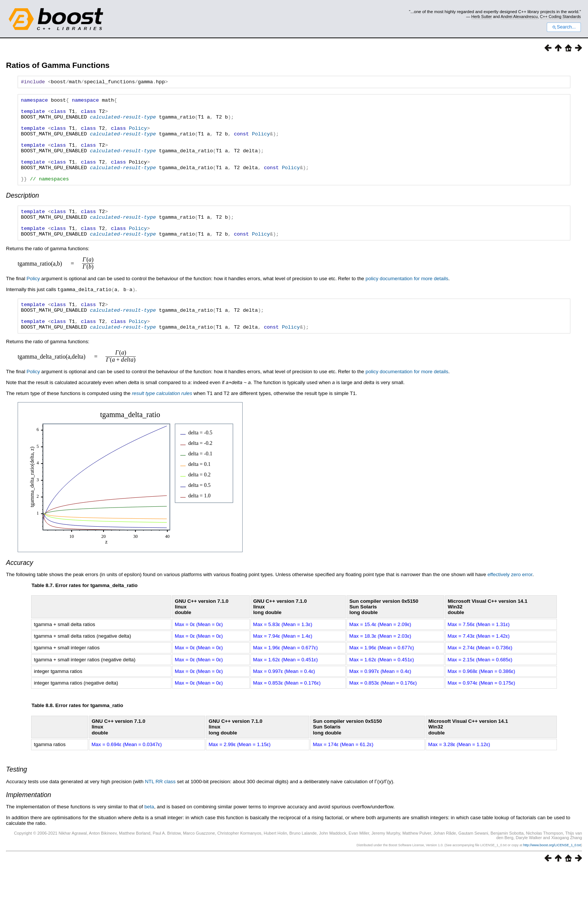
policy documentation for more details (407, 302)
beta (149, 836)
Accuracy (19, 592)
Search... (564, 27)
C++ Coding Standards (560, 17)
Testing (16, 798)
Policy (138, 136)
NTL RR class (160, 810)
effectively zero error (510, 603)
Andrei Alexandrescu (519, 17)
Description (22, 213)
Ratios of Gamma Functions (58, 65)
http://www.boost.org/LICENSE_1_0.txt (552, 874)
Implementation (28, 824)
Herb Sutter (482, 17)
